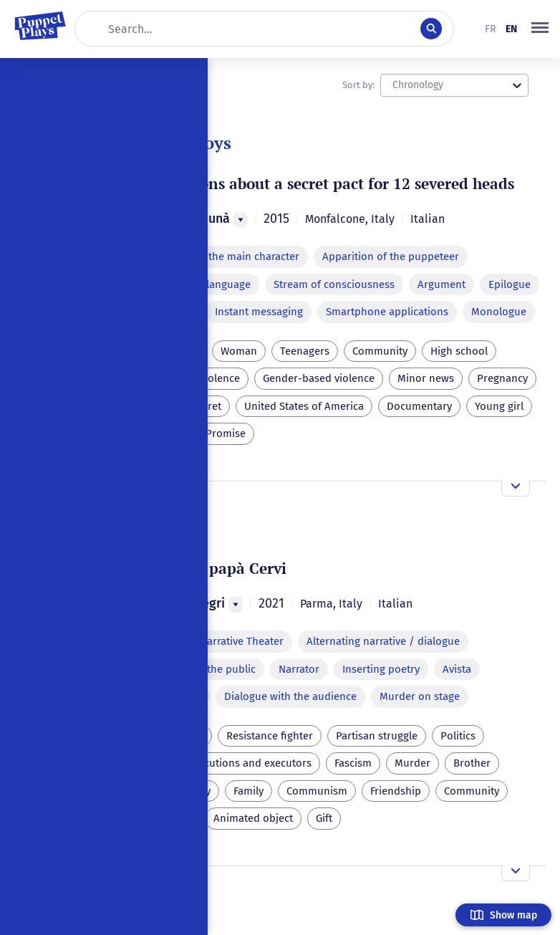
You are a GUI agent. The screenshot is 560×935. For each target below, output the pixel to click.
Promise (226, 433)
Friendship (396, 791)
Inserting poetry (381, 669)
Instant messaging (259, 312)
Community (380, 351)
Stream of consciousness (334, 284)
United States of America (304, 406)
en (511, 29)
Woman (239, 351)
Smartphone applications (387, 312)
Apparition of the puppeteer (391, 256)
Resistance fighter (270, 736)
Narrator (299, 669)
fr (490, 29)
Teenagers (305, 351)
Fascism (353, 763)
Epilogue (510, 284)
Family (248, 791)
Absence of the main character (226, 256)
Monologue (499, 312)
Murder (412, 763)
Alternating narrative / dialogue (383, 641)
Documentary (419, 406)
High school (459, 351)
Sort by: (358, 85)
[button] (540, 29)
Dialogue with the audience (290, 696)
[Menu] (241, 220)
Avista (457, 669)
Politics (458, 736)
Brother (472, 763)
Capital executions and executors (232, 763)
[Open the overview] (516, 489)
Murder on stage (420, 696)
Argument (441, 284)
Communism (317, 791)
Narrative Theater (242, 641)
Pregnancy (502, 378)
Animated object (253, 818)
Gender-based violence (319, 378)
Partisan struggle (377, 736)
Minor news (426, 378)
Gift (324, 818)
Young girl (499, 406)
